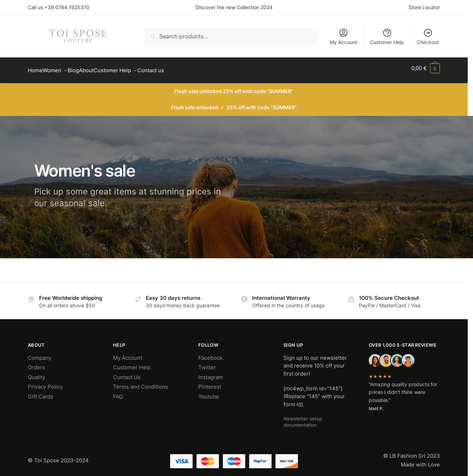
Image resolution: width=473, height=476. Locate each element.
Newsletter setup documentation (303, 418)
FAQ (118, 392)
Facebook (210, 354)
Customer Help (387, 36)
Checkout (428, 36)
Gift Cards (41, 392)
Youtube (209, 392)
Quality (36, 373)
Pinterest (210, 382)
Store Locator (424, 7)
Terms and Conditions (141, 382)
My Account (343, 36)
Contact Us (127, 373)
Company (40, 354)
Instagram (211, 373)
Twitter (207, 363)
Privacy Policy (45, 382)
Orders (36, 363)
